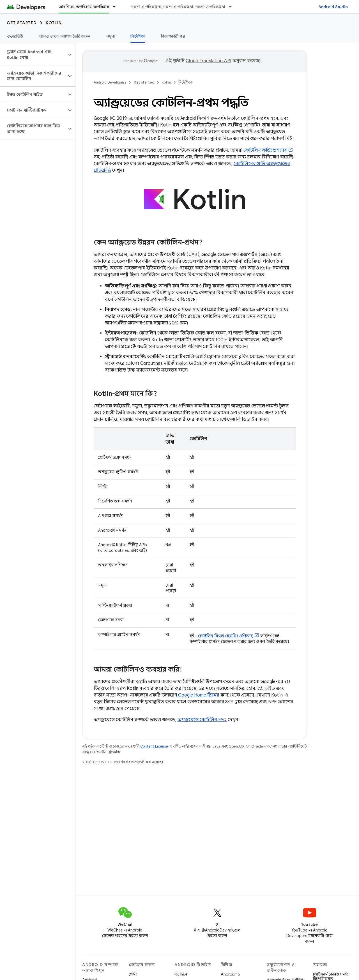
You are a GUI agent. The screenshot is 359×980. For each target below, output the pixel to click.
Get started (22, 23)
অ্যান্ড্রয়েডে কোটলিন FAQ (202, 720)
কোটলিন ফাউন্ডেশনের (265, 150)
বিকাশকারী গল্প (173, 36)
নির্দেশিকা (185, 82)
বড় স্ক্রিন (181, 974)
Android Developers (110, 82)
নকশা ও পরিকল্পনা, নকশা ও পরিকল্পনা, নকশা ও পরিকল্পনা (178, 7)
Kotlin (54, 23)
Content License (154, 746)
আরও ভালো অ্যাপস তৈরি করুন (65, 36)
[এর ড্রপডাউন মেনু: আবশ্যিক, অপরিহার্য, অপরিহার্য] (117, 7)
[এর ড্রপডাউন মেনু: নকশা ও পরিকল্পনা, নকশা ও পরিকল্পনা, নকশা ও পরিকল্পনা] (233, 7)
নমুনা (111, 36)
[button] (33, 55)
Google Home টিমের (199, 695)
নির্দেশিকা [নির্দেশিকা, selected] (138, 36)
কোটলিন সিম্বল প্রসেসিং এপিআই (225, 636)
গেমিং (133, 974)
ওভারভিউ (15, 36)
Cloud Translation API (208, 61)
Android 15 (230, 974)
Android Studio (333, 7)
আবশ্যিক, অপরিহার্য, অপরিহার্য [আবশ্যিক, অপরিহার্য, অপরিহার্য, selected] (84, 7)
